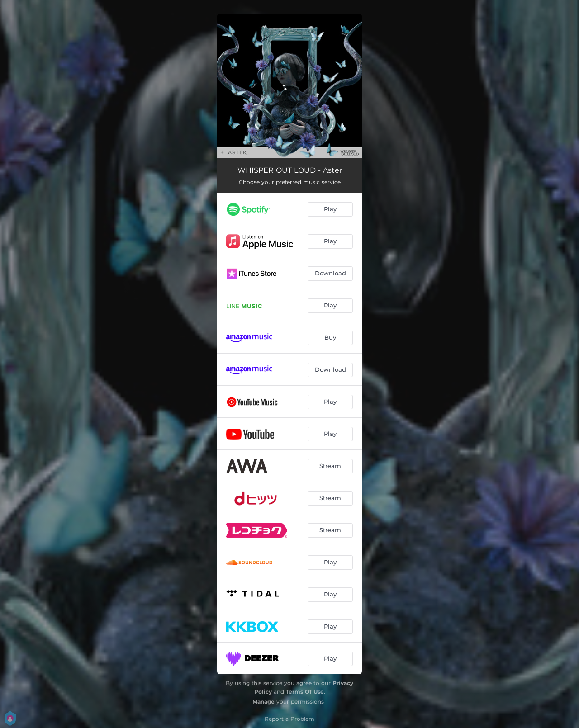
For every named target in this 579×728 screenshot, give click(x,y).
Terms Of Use (305, 692)
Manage (263, 702)
